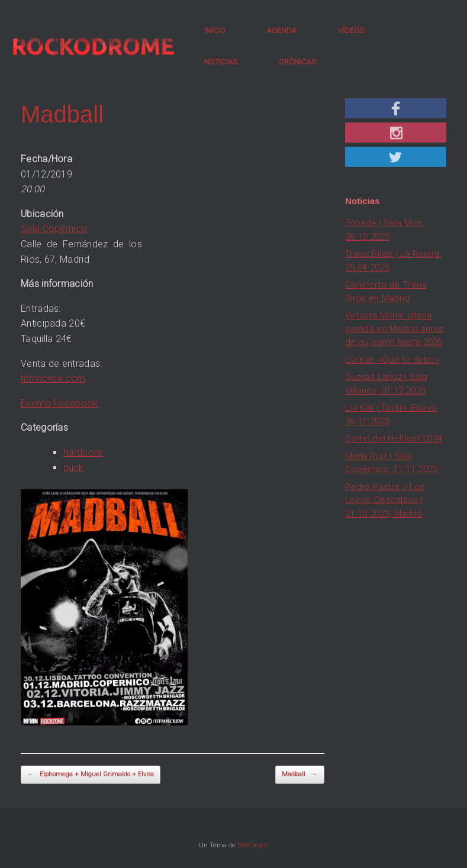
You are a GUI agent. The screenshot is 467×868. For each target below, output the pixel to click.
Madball (300, 775)
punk (73, 468)
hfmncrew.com (53, 378)
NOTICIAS (221, 62)
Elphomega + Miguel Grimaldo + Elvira (91, 775)
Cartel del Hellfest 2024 (394, 438)
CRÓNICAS (297, 62)
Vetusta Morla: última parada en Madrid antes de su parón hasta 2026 (394, 329)
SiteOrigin (253, 845)
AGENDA (282, 30)
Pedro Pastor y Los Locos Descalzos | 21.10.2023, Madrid (385, 500)
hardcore (83, 452)
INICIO (215, 30)
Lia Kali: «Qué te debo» (392, 360)
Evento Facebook (59, 403)
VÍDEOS (351, 30)
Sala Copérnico (54, 229)
